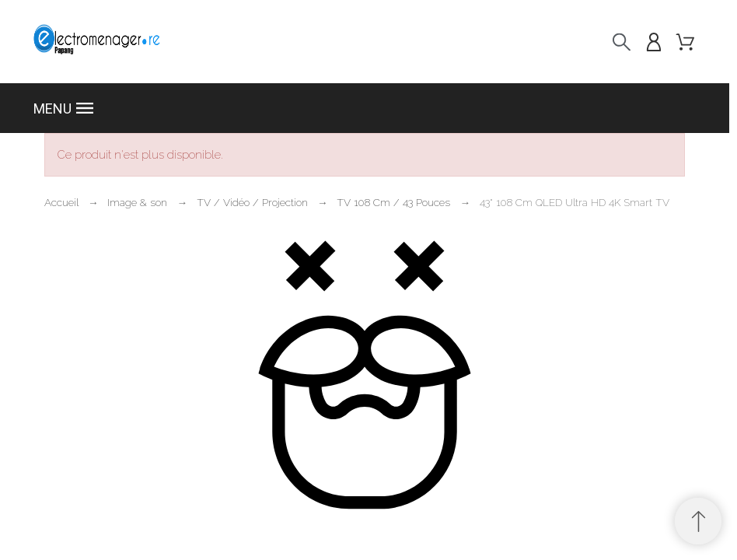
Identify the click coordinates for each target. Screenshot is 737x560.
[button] (364, 108)
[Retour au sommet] (698, 521)
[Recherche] (622, 42)
